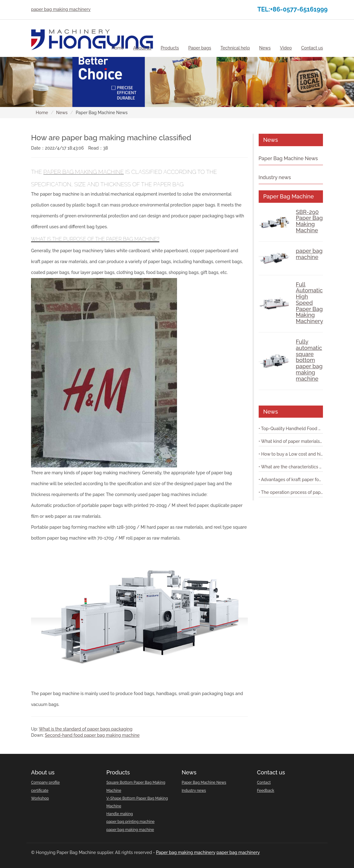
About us (43, 772)
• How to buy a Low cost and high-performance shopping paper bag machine (291, 454)
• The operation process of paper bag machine (291, 492)
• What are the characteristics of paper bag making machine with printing (291, 467)
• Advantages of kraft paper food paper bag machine (291, 480)
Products (118, 772)
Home (118, 48)
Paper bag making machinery (186, 852)
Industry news (275, 177)
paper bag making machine (84, 172)
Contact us (271, 772)
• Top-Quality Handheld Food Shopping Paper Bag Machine (291, 429)
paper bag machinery (238, 852)
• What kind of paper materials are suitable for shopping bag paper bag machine (291, 441)
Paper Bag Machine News (288, 158)
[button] (142, 48)
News (62, 113)
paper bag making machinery (61, 9)
